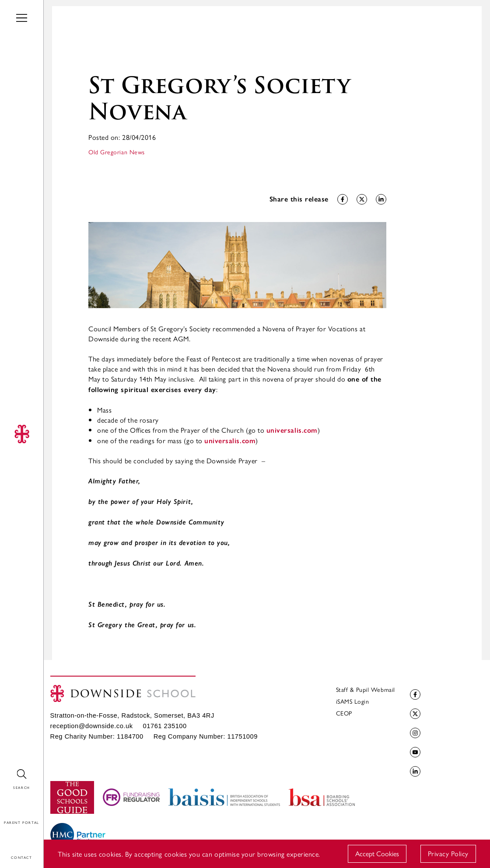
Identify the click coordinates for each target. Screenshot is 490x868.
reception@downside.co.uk (92, 726)
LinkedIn (414, 772)
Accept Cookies (377, 853)
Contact (12, 839)
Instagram (414, 733)
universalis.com (292, 430)
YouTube (414, 752)
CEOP (344, 713)
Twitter (414, 714)
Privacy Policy (448, 853)
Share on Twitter (361, 200)
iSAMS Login (353, 701)
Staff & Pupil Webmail (366, 689)
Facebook (414, 695)
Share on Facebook (341, 200)
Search (10, 769)
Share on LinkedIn (380, 200)
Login (8, 804)
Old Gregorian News (117, 152)
